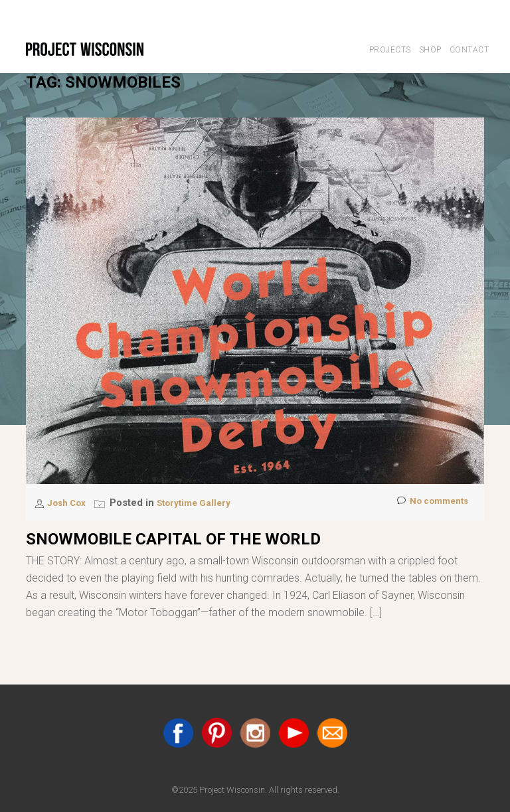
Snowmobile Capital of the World (173, 539)
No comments (429, 503)
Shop (430, 50)
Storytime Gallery (204, 503)
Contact (469, 50)
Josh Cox (71, 503)
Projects (390, 50)
